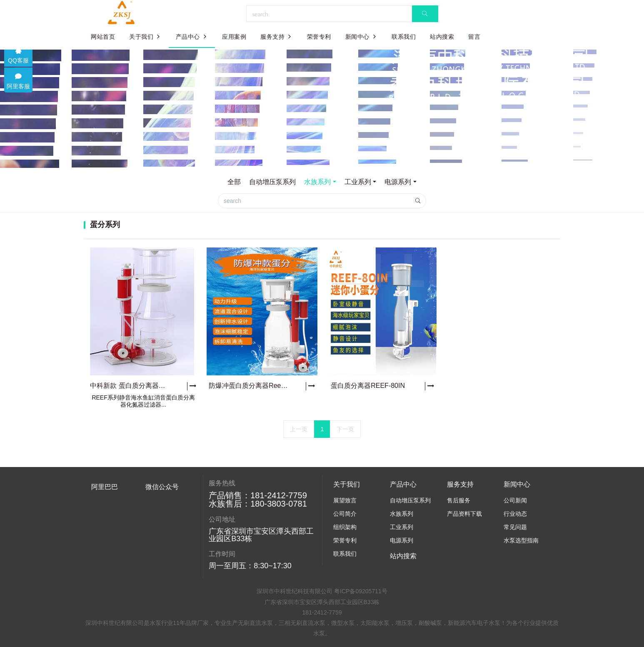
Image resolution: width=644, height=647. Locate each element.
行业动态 (515, 514)
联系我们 (404, 37)
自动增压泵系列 (272, 182)
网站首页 (103, 37)
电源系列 (398, 182)
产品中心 (192, 37)
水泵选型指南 (521, 540)
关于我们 (145, 37)
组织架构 (345, 527)
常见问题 (515, 527)
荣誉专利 (319, 37)
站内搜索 (442, 37)
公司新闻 (515, 500)
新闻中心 (362, 37)
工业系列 (358, 182)
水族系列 (317, 182)
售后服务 (459, 500)
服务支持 (277, 37)
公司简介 (345, 514)
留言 (474, 37)
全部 (234, 182)
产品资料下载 (464, 514)
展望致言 (345, 500)
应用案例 (234, 37)
